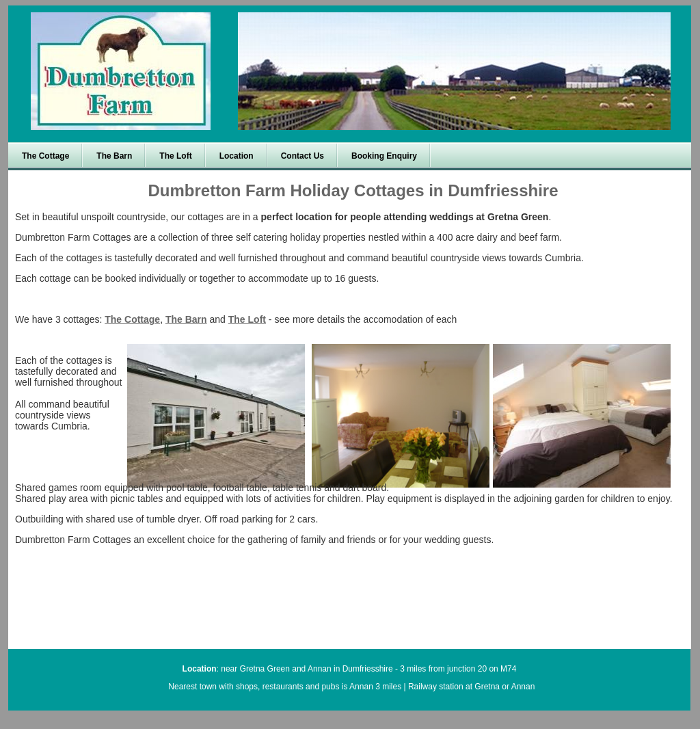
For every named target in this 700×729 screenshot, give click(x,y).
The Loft (247, 319)
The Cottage (132, 319)
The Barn (186, 319)
